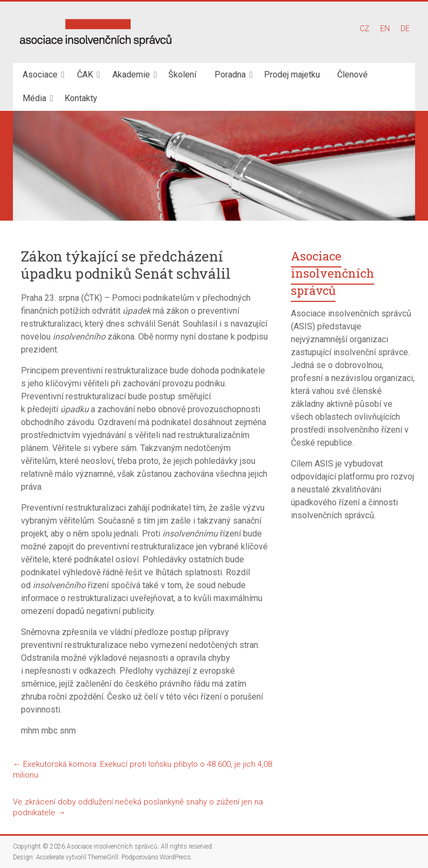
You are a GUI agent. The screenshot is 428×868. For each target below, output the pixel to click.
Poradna (230, 75)
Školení (182, 75)
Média (34, 98)
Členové (352, 75)
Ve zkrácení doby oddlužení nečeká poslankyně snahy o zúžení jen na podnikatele (138, 807)
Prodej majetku (292, 75)
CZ (365, 29)
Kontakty (81, 98)
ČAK (85, 75)
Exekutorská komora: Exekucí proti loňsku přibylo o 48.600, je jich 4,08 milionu (142, 770)
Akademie (131, 75)
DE (405, 29)
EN (385, 29)
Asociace (40, 75)
